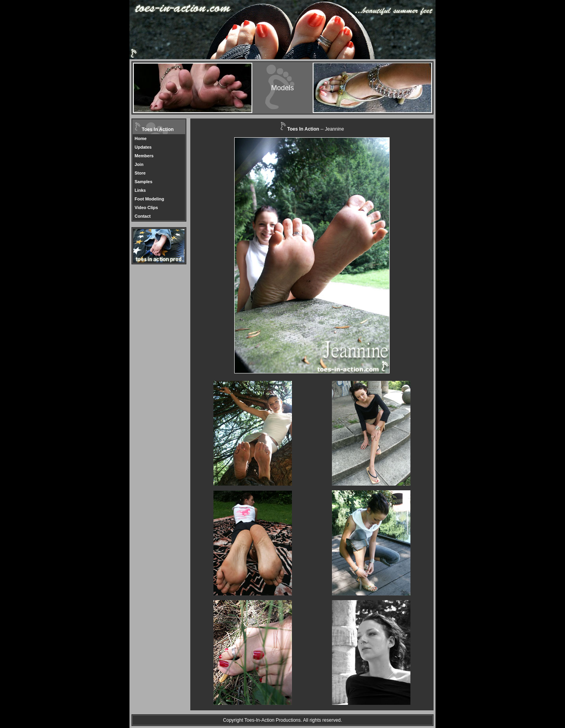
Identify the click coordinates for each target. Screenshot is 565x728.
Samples (143, 182)
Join (139, 164)
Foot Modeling (149, 199)
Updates (143, 147)
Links (140, 190)
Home (141, 138)
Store (140, 173)
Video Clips (146, 207)
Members (144, 156)
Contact (143, 216)
